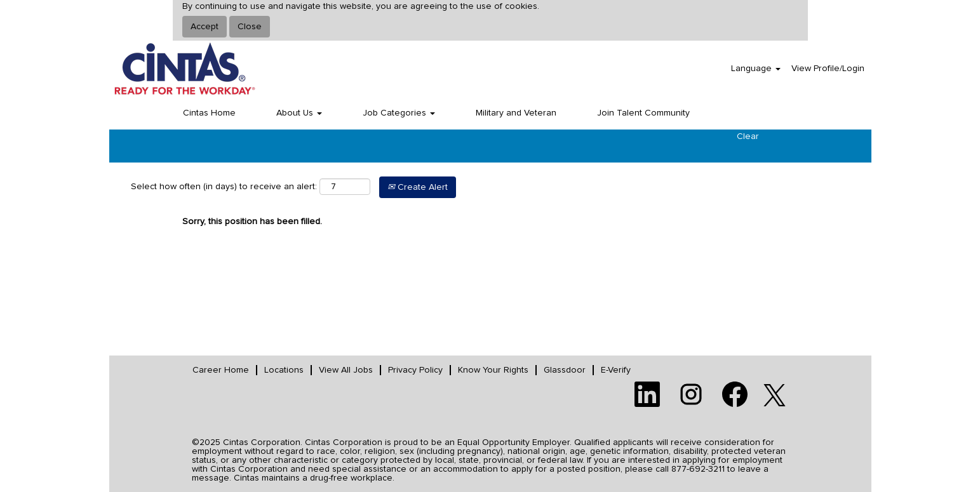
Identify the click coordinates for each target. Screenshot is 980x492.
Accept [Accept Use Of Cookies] (205, 27)
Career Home (221, 370)
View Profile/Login (828, 69)
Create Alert (418, 187)
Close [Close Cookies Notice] (250, 27)
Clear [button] (748, 136)
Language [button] (756, 69)
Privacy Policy (415, 370)
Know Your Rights (493, 370)
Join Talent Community (643, 113)
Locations (284, 370)
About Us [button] (299, 113)
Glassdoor (565, 370)
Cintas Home (209, 113)
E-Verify (616, 370)
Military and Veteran (516, 113)
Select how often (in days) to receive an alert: (224, 187)
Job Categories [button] (399, 113)
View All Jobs (346, 370)
